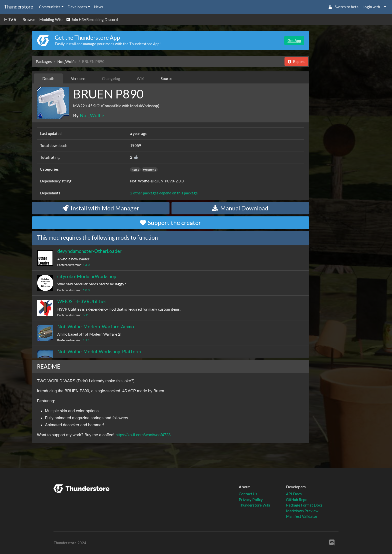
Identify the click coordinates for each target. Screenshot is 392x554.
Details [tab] (48, 78)
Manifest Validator (302, 516)
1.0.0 (86, 290)
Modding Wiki (51, 19)
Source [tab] (166, 78)
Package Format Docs (304, 505)
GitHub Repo (297, 500)
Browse (29, 19)
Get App (294, 40)
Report (296, 61)
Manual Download (240, 208)
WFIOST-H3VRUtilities (82, 301)
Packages (44, 61)
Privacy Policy (251, 500)
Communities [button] (50, 7)
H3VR (10, 19)
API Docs (294, 494)
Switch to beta (343, 7)
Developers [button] (77, 7)
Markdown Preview (302, 511)
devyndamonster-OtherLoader (89, 251)
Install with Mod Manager (101, 208)
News (99, 7)
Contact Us (248, 494)
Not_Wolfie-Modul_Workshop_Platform (99, 351)
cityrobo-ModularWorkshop (87, 276)
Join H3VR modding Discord (92, 19)
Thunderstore (18, 7)
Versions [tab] (78, 78)
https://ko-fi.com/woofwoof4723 (143, 435)
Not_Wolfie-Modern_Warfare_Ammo (96, 326)
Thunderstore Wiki (254, 505)
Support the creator (170, 223)
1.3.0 (86, 265)
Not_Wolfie (67, 61)
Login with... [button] (373, 7)
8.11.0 (87, 315)
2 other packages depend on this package (164, 193)
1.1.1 (86, 340)
